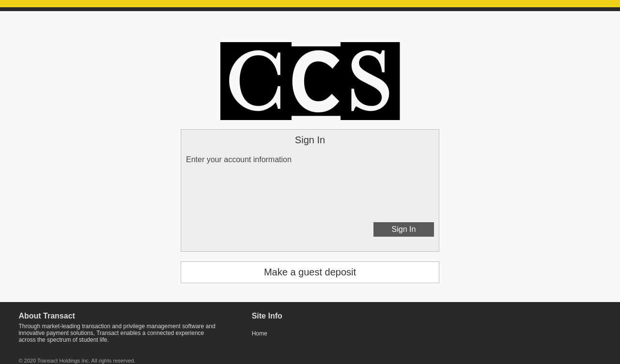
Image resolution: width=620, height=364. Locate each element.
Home (260, 334)
